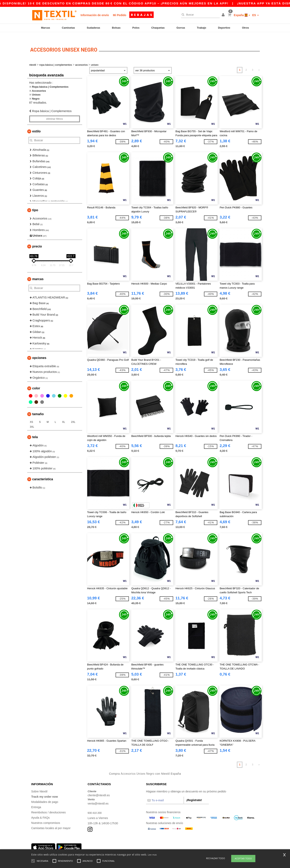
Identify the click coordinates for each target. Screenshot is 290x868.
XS (31, 415)
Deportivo (224, 28)
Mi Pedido (120, 15)
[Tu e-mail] (165, 793)
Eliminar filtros (54, 112)
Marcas (46, 28)
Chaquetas (158, 28)
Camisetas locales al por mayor (51, 821)
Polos (136, 28)
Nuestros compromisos (46, 816)
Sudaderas (93, 28)
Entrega (36, 800)
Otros (246, 28)
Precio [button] (37, 239)
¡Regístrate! (194, 793)
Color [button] (36, 381)
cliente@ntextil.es (99, 788)
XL (64, 415)
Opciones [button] (39, 351)
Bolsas (116, 28)
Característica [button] (43, 472)
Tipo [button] (35, 203)
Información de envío (95, 15)
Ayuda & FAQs (40, 811)
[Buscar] (199, 15)
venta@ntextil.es (98, 796)
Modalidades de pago (45, 795)
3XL (32, 420)
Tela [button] (35, 430)
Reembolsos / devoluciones (48, 805)
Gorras (181, 28)
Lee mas (152, 855)
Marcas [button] (38, 272)
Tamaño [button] (38, 407)
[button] (224, 15)
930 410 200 (95, 806)
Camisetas (68, 28)
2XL (73, 415)
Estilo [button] (36, 124)
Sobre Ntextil (39, 784)
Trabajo (202, 28)
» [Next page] (259, 63)
